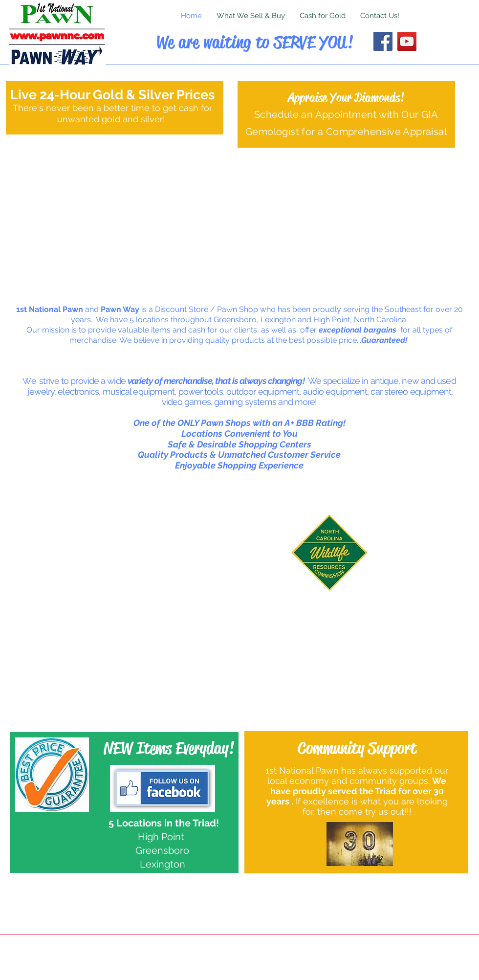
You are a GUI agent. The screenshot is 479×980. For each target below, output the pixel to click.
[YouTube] (407, 41)
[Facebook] (383, 41)
